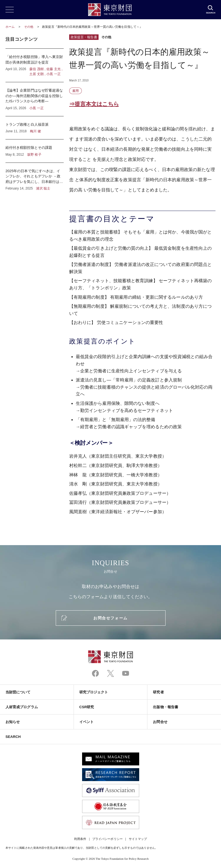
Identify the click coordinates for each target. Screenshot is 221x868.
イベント (86, 722)
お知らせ (13, 722)
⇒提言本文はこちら (94, 104)
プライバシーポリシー (107, 839)
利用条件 (80, 839)
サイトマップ (138, 839)
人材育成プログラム (22, 707)
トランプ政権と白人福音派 (35, 128)
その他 (29, 27)
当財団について (18, 692)
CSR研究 (87, 707)
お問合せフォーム (110, 618)
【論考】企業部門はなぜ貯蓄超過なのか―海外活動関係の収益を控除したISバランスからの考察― (35, 99)
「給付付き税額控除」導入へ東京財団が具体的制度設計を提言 (35, 65)
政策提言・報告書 (84, 37)
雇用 (75, 91)
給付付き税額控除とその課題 (35, 151)
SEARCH (13, 737)
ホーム (10, 27)
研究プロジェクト (94, 692)
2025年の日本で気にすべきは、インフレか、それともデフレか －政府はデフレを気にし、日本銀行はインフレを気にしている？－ (35, 177)
